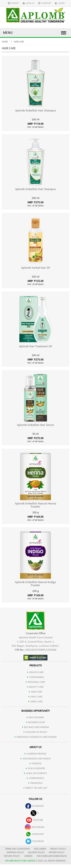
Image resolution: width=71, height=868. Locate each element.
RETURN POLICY (57, 852)
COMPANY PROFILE (35, 754)
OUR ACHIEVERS (36, 768)
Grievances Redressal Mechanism (36, 737)
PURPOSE (36, 763)
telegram (35, 841)
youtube (35, 820)
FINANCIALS (36, 783)
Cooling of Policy (35, 732)
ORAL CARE (35, 697)
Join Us (29, 3)
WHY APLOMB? (35, 717)
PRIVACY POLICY (58, 849)
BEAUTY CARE (35, 687)
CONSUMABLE (36, 677)
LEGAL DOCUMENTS (35, 773)
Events (13, 3)
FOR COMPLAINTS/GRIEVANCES (52, 856)
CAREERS (28, 856)
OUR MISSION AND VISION (36, 759)
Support (45, 3)
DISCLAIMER (40, 849)
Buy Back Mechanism (35, 727)
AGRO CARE (36, 702)
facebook (35, 806)
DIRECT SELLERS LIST (36, 788)
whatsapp (35, 834)
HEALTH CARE (36, 672)
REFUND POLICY (12, 856)
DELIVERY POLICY (36, 852)
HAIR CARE (36, 692)
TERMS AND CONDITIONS (17, 849)
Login (60, 3)
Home (5, 42)
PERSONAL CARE (35, 682)
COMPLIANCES (36, 778)
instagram (35, 827)
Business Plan (36, 722)
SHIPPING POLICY (16, 852)
